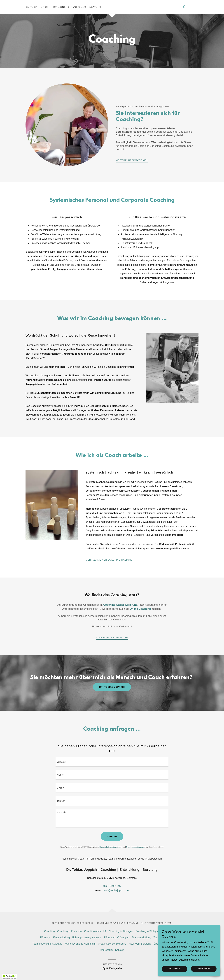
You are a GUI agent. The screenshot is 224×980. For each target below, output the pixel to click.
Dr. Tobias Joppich (112, 687)
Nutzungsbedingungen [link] (135, 847)
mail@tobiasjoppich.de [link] (116, 890)
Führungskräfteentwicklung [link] (55, 937)
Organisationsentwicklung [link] (112, 944)
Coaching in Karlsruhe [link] (69, 931)
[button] (184, 7)
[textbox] (112, 762)
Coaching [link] (49, 931)
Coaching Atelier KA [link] (95, 931)
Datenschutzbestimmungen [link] (111, 847)
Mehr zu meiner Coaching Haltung (109, 560)
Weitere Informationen (132, 160)
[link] (63, 7)
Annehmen (204, 969)
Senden (112, 836)
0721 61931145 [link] (112, 886)
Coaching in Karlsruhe (112, 638)
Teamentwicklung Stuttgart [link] (47, 944)
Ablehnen (175, 969)
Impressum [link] (106, 950)
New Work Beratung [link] (140, 944)
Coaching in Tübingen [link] (121, 931)
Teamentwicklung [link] (141, 937)
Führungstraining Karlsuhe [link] (87, 937)
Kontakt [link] (119, 950)
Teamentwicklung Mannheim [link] (80, 944)
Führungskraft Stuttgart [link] (117, 937)
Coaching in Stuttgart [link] (147, 931)
